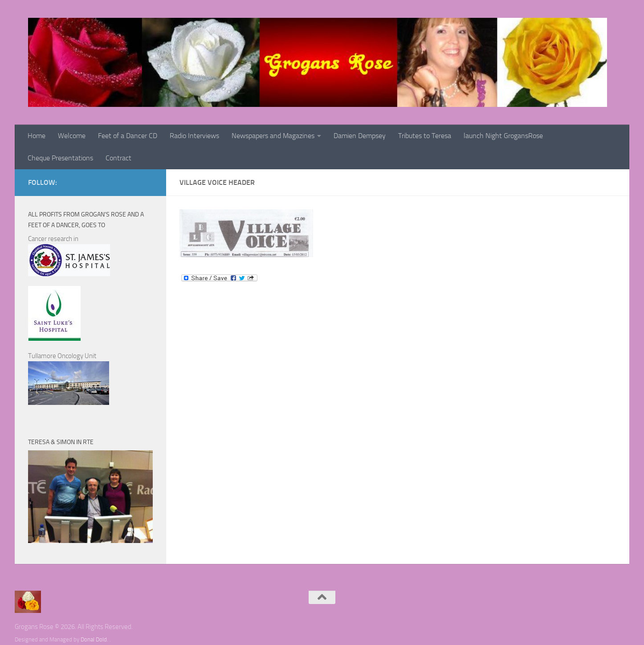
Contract (118, 158)
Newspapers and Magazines (273, 136)
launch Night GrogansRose (503, 136)
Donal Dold (94, 639)
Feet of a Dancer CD (128, 136)
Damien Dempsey (360, 136)
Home (37, 136)
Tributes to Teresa (425, 136)
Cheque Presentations (60, 158)
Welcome (72, 136)
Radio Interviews (194, 136)
